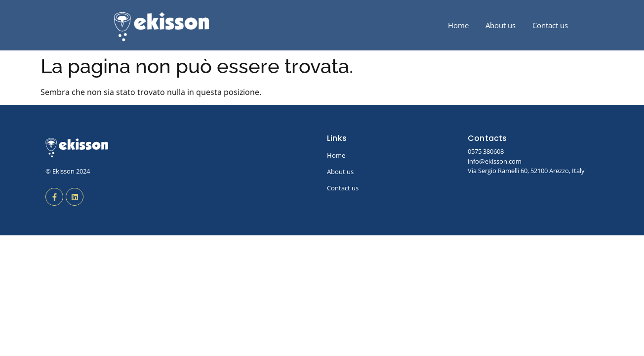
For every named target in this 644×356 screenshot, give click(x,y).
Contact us (550, 25)
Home (458, 25)
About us (501, 25)
